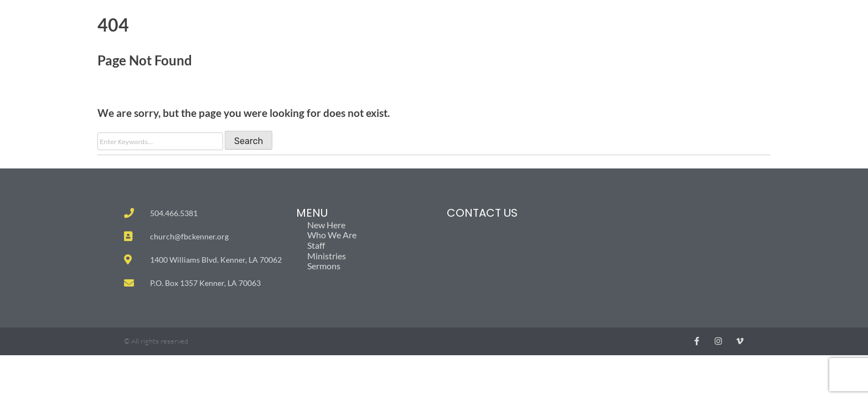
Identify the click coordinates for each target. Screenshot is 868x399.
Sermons (324, 266)
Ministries (329, 256)
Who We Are (332, 235)
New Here (326, 225)
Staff (316, 245)
